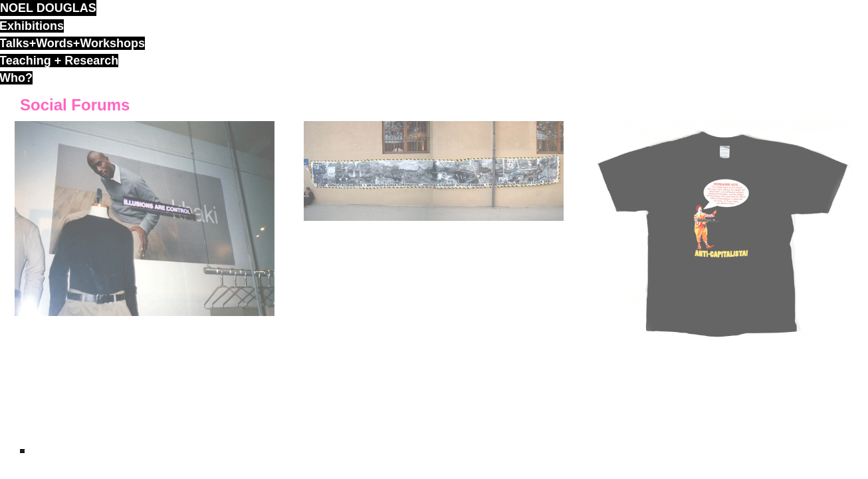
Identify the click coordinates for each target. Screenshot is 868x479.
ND (22, 451)
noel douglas (48, 8)
